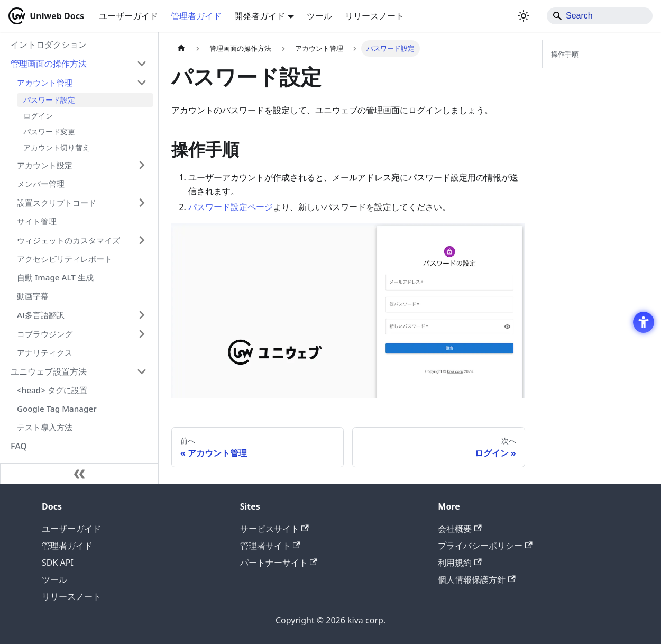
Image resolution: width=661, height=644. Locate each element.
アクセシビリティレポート (65, 259)
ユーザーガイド (128, 16)
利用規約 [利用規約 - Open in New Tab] (460, 563)
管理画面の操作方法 (49, 64)
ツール (319, 16)
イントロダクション (49, 44)
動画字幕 (33, 296)
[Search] (600, 16)
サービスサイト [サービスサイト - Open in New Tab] (274, 529)
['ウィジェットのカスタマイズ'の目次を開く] (142, 240)
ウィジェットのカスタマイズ (68, 240)
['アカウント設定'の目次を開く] (142, 165)
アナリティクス (45, 352)
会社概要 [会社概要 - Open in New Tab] (460, 529)
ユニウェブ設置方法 (49, 371)
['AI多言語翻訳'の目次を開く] (142, 315)
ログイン (38, 116)
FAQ (19, 446)
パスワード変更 (49, 131)
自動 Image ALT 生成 (55, 277)
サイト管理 (37, 221)
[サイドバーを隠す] (79, 474)
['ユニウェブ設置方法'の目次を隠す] (142, 371)
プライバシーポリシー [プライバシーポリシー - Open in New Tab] (485, 546)
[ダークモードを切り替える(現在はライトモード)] (524, 16)
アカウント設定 (45, 165)
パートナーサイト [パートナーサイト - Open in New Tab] (279, 563)
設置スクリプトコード (57, 203)
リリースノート (374, 16)
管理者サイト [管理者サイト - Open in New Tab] (270, 546)
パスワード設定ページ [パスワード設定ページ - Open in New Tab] (231, 207)
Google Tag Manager (57, 409)
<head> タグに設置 (52, 390)
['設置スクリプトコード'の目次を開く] (142, 203)
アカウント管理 (45, 83)
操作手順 (565, 54)
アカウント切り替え (57, 147)
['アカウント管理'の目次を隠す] (142, 83)
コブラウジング (45, 334)
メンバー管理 (41, 184)
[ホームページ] (181, 48)
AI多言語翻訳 (41, 315)
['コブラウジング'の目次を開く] (142, 334)
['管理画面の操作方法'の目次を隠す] (142, 64)
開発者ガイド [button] (260, 16)
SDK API (58, 563)
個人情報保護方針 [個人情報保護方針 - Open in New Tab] (476, 579)
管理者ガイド (196, 16)
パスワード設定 (49, 100)
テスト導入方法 (45, 427)
